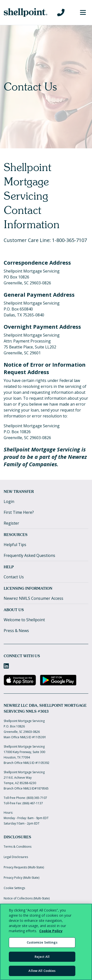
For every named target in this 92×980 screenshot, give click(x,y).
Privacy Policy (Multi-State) (21, 878)
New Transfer (19, 491)
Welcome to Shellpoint (24, 620)
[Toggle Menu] (83, 13)
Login (9, 501)
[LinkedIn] (6, 666)
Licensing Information (28, 588)
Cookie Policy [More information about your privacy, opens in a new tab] (51, 931)
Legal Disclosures (16, 857)
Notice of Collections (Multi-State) (27, 898)
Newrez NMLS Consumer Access (33, 598)
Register (11, 523)
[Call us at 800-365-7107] (61, 13)
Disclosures (17, 837)
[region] (46, 942)
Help (9, 567)
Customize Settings (42, 942)
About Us (14, 610)
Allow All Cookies (42, 971)
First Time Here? (19, 512)
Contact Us (14, 577)
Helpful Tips (15, 545)
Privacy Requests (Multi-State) (24, 867)
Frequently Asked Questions (29, 555)
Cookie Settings (14, 888)
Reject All (42, 957)
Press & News (16, 631)
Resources (16, 535)
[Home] (26, 13)
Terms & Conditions (18, 847)
